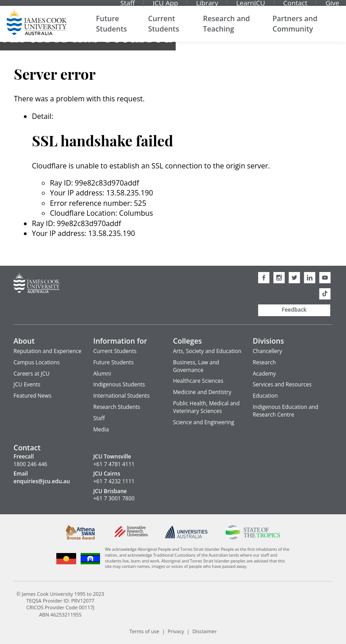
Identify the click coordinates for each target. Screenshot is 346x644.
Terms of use (144, 631)
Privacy (176, 631)
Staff (127, 7)
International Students (121, 396)
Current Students (164, 32)
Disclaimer (205, 631)
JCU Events (27, 384)
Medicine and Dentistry (202, 392)
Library (207, 7)
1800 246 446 (30, 464)
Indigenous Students (119, 384)
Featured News (32, 396)
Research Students (117, 407)
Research (264, 362)
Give (332, 7)
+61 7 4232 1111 (114, 481)
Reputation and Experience (48, 351)
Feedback (294, 310)
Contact (296, 7)
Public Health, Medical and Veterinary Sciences (206, 407)
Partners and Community (295, 32)
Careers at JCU (32, 374)
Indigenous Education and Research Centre (285, 411)
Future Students (112, 32)
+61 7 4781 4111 (114, 464)
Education (265, 396)
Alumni (102, 374)
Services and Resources (282, 384)
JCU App (165, 7)
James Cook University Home (37, 29)
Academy (264, 374)
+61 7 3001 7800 (114, 499)
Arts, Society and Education (207, 351)
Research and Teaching (227, 32)
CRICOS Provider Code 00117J (60, 607)
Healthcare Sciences (198, 381)
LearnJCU (250, 7)
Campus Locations (36, 362)
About (24, 341)
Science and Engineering (204, 422)
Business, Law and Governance (196, 366)
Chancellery (267, 351)
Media (101, 429)
